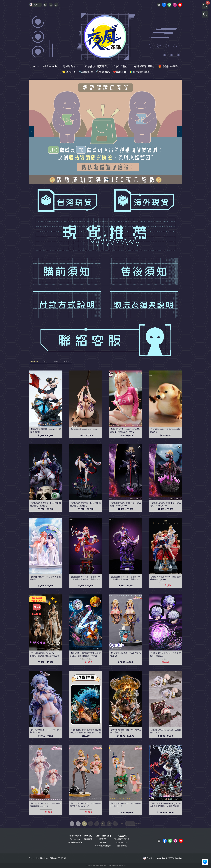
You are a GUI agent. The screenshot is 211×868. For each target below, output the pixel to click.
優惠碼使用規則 (75, 842)
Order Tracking (103, 836)
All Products (75, 836)
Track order (75, 839)
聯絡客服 (88, 839)
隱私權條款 (122, 846)
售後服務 (103, 842)
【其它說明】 (122, 836)
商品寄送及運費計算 (103, 846)
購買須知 (103, 839)
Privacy (88, 836)
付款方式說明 (122, 842)
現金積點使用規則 (122, 839)
